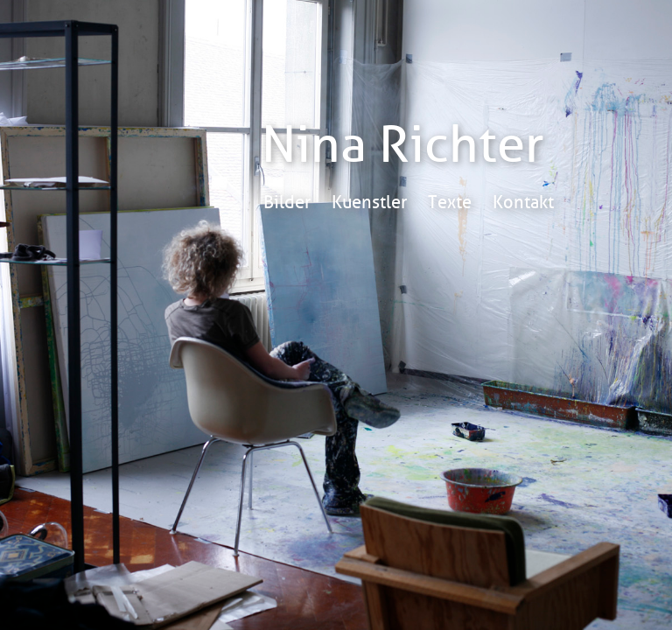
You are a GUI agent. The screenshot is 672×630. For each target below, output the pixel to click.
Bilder (287, 202)
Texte (450, 202)
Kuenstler (369, 202)
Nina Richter (403, 145)
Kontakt (523, 202)
